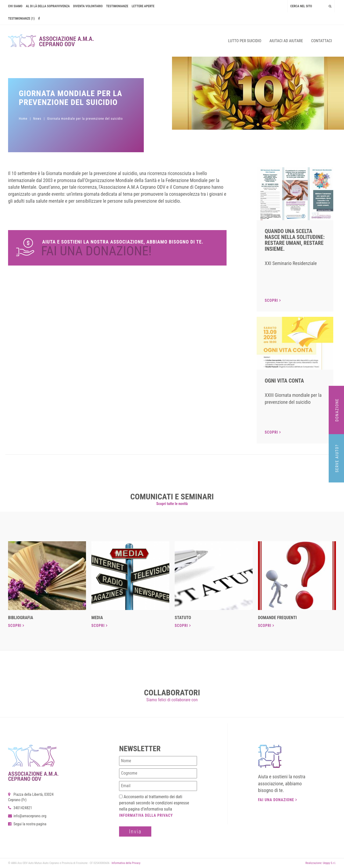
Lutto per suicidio (245, 41)
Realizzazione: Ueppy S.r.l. (321, 863)
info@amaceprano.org (27, 816)
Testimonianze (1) (21, 19)
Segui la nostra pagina (27, 824)
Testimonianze (117, 6)
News (37, 119)
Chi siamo (15, 6)
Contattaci (321, 41)
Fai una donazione (277, 800)
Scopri (273, 300)
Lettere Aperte (143, 6)
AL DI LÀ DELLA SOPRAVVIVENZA (48, 6)
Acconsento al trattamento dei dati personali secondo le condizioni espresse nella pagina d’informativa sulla (154, 806)
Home (23, 119)
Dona (117, 248)
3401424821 (20, 808)
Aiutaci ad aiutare (286, 41)
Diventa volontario (88, 6)
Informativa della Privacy (146, 815)
